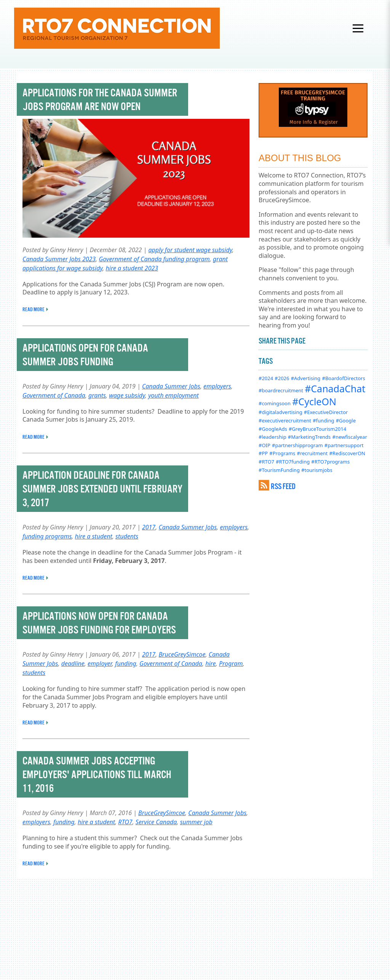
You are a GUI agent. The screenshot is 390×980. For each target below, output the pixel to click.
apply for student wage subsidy (190, 250)
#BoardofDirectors (343, 378)
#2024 (266, 378)
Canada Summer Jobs (171, 386)
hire (210, 663)
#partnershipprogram (297, 445)
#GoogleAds (273, 429)
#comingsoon (275, 403)
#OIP (265, 445)
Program (231, 663)
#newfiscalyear (350, 437)
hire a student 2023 (132, 268)
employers (217, 386)
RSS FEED (283, 486)
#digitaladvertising (281, 412)
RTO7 (125, 822)
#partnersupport (344, 445)
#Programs (282, 453)
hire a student (94, 536)
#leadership (273, 437)
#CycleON (314, 401)
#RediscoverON (347, 453)
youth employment (173, 395)
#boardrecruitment (281, 390)
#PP (263, 453)
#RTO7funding (293, 462)
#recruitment (312, 453)
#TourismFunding (279, 470)
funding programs (47, 536)
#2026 (282, 378)
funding (126, 663)
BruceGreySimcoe (182, 654)
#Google (346, 420)
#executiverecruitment (285, 420)
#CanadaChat (335, 388)
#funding (323, 420)
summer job (196, 822)
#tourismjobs (317, 470)
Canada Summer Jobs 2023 (59, 259)
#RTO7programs (330, 462)
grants (97, 395)
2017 (149, 527)
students (127, 536)
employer (100, 663)
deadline (73, 663)
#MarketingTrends (309, 437)
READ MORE (34, 309)
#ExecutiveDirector (326, 412)
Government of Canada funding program (154, 259)
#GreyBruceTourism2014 (317, 429)
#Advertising (306, 378)
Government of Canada (54, 395)
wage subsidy (127, 395)
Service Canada (156, 822)
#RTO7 (266, 462)
